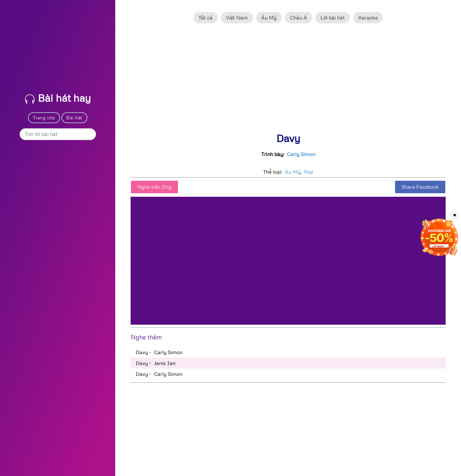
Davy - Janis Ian (156, 363)
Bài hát (74, 118)
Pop (309, 172)
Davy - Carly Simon (159, 352)
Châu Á (299, 18)
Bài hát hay (58, 98)
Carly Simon (301, 154)
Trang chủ (44, 118)
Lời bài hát (333, 18)
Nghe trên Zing (154, 187)
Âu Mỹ (269, 18)
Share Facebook (420, 187)
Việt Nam (237, 18)
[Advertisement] (288, 81)
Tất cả (206, 18)
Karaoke (368, 18)
